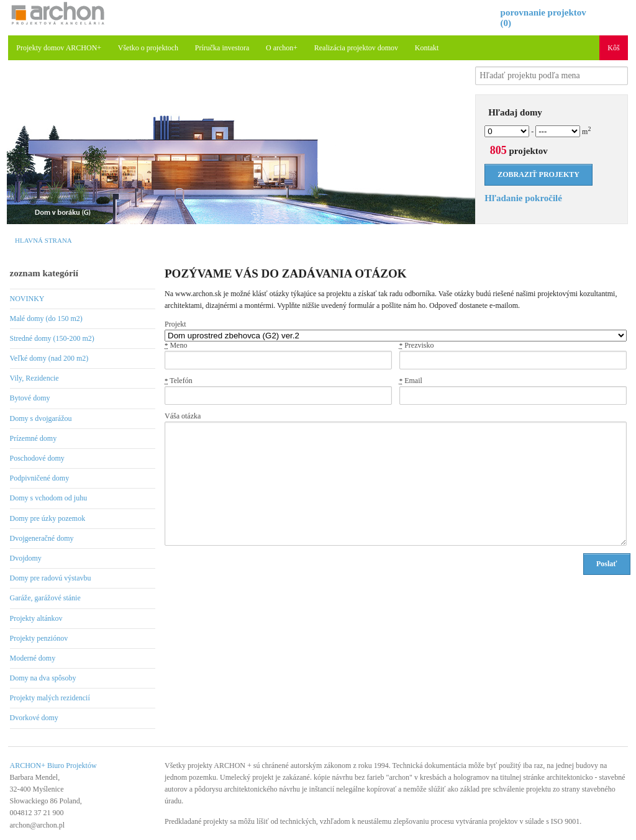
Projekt (175, 324)
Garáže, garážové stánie (45, 598)
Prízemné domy (34, 438)
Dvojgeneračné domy (42, 538)
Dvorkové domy (34, 718)
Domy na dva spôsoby (43, 678)
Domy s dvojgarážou (41, 418)
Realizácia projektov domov (356, 48)
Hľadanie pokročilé (523, 198)
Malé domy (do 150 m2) (46, 318)
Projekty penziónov (39, 638)
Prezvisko (417, 345)
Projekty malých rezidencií (50, 698)
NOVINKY (27, 299)
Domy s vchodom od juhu (49, 498)
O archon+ (282, 48)
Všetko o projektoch (148, 48)
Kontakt (427, 48)
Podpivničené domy (40, 478)
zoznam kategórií (44, 273)
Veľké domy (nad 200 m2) (49, 358)
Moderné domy (33, 658)
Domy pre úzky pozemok (48, 518)
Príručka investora (222, 48)
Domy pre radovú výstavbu (51, 578)
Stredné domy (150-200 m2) (52, 338)
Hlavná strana (43, 240)
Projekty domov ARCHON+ (59, 48)
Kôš (613, 48)
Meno (176, 345)
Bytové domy (30, 398)
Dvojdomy (26, 558)
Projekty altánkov (36, 618)
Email (411, 381)
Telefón (179, 381)
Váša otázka (183, 416)
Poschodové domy (37, 458)
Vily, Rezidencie (34, 378)
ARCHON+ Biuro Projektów (53, 765)
